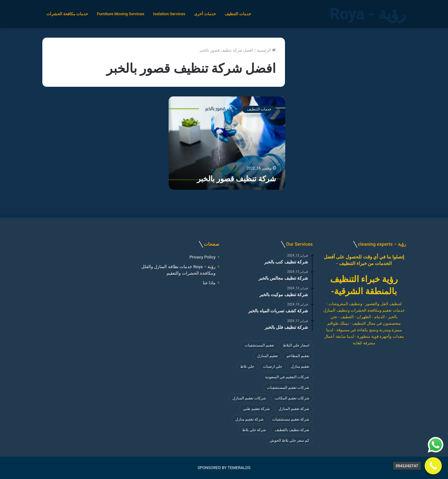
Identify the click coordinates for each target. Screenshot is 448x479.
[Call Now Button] (433, 466)
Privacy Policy (203, 257)
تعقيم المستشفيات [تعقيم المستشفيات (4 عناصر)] (259, 345)
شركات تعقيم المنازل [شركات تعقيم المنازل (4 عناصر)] (249, 398)
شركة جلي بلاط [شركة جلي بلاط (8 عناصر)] (254, 430)
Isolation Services (169, 14)
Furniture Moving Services (120, 14)
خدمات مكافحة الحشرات (67, 14)
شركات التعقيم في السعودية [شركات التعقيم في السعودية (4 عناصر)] (287, 377)
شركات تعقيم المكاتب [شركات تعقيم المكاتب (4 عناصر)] (292, 398)
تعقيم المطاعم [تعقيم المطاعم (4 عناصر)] (298, 356)
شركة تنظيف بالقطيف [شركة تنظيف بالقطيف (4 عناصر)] (292, 430)
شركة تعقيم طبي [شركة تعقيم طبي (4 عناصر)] (256, 409)
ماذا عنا (209, 283)
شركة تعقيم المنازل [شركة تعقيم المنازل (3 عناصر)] (294, 409)
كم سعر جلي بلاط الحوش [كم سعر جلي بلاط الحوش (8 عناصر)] (289, 440)
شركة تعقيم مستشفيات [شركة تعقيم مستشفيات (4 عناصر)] (291, 419)
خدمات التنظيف (238, 14)
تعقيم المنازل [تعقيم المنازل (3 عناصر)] (267, 356)
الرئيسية (266, 50)
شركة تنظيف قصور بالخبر (236, 179)
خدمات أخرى (205, 14)
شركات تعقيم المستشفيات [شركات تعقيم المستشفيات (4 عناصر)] (288, 388)
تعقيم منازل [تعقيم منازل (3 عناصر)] (300, 366)
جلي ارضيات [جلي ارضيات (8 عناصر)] (273, 366)
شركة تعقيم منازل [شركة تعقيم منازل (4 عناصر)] (249, 419)
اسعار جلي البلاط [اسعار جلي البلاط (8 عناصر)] (296, 345)
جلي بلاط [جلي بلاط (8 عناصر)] (247, 366)
